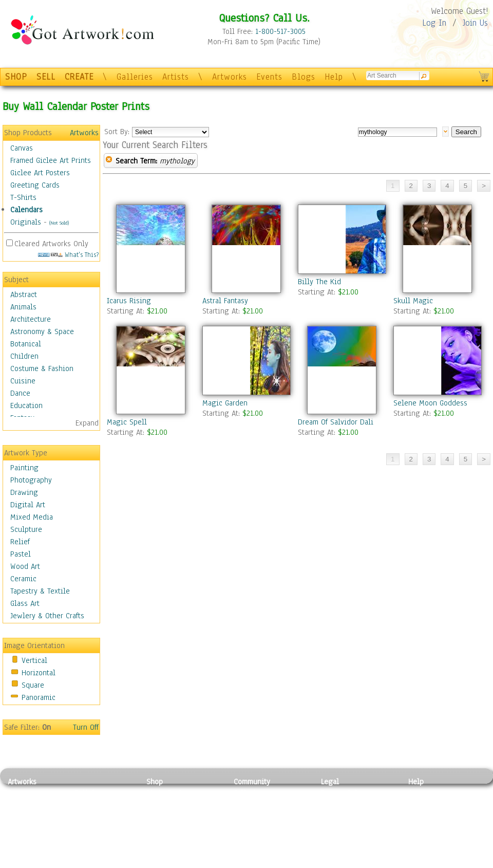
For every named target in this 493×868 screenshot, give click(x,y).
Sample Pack (429, 805)
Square (33, 685)
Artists (176, 77)
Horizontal (39, 673)
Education (26, 405)
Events (269, 77)
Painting (24, 468)
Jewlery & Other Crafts (47, 616)
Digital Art (28, 505)
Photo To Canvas (173, 793)
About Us (423, 816)
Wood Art (25, 566)
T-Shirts (23, 197)
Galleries (135, 77)
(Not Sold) (59, 223)
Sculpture (26, 529)
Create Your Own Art (179, 862)
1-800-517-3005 (280, 31)
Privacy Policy (344, 793)
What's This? (68, 255)
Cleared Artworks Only (51, 244)
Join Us (475, 23)
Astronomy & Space (42, 331)
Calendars (26, 210)
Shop (155, 782)
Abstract (24, 294)
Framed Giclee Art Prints (51, 160)
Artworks (230, 77)
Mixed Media (32, 517)
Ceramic (23, 579)
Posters (158, 816)
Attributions (338, 816)
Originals (26, 222)
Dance (20, 393)
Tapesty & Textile (103, 839)
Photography (31, 480)
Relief (20, 542)
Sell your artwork (262, 839)
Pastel (21, 554)
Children (24, 356)
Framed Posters (171, 805)
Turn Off (86, 727)
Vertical (34, 660)
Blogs (304, 77)
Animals (23, 307)
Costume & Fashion (42, 368)
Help (334, 77)
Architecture (31, 319)
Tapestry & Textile (40, 591)
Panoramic (39, 697)
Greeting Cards (35, 185)
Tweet (418, 862)
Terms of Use (342, 805)
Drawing (24, 492)
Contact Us (426, 793)
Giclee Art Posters (40, 173)
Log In (434, 23)
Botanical (26, 344)
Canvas (22, 148)
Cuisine (23, 381)
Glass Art (25, 603)
